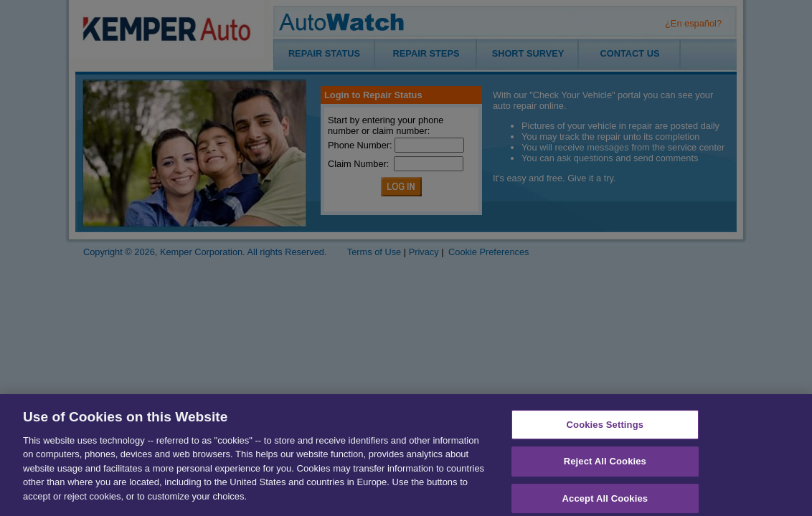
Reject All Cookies (605, 465)
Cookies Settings (605, 428)
